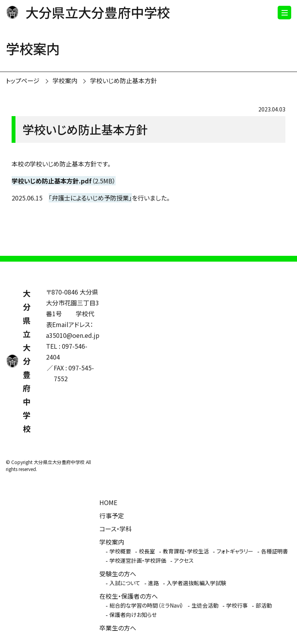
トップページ (23, 80)
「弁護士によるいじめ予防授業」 (90, 198)
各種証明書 (275, 551)
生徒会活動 (205, 605)
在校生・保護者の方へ (129, 596)
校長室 (147, 551)
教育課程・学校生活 (186, 551)
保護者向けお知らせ (133, 615)
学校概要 (120, 551)
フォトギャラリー (235, 551)
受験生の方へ (118, 574)
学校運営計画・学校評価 (138, 560)
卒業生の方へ (118, 628)
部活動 (264, 605)
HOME (108, 502)
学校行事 (237, 605)
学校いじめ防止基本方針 (124, 80)
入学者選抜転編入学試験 (196, 583)
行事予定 (112, 516)
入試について (125, 583)
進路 (154, 583)
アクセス (184, 560)
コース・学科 (116, 529)
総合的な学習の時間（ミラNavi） (147, 605)
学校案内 (65, 80)
